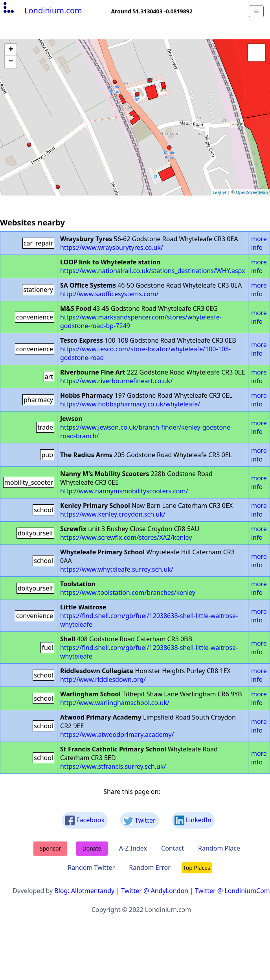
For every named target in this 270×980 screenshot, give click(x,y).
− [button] (11, 62)
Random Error (150, 867)
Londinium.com (42, 10)
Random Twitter (91, 867)
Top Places (197, 868)
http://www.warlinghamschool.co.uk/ (115, 703)
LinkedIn (193, 820)
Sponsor (50, 848)
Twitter (140, 820)
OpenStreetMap (252, 192)
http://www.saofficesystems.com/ (109, 294)
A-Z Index (133, 848)
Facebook (85, 820)
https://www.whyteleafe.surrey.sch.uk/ (117, 569)
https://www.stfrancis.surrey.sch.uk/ (113, 766)
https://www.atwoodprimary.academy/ (117, 735)
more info (259, 243)
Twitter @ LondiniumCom (232, 891)
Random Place (219, 848)
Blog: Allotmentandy (84, 891)
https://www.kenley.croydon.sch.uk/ (113, 514)
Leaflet (219, 192)
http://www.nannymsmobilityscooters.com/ (124, 491)
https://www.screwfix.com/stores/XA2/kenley (126, 537)
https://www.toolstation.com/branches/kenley (128, 592)
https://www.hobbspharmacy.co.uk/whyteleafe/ (130, 404)
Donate (92, 848)
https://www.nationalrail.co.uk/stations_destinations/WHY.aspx (153, 271)
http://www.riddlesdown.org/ (103, 679)
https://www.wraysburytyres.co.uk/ (112, 247)
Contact (173, 848)
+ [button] (11, 50)
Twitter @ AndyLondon (155, 891)
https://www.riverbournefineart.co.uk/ (116, 381)
